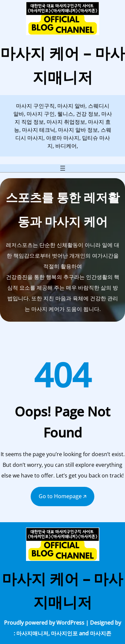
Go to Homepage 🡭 (62, 496)
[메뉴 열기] (63, 168)
